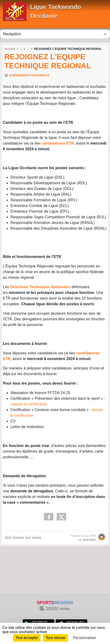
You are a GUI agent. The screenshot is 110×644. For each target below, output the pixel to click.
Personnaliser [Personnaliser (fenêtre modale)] (85, 638)
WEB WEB (89, 540)
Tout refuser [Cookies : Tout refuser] (55, 638)
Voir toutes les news (23, 538)
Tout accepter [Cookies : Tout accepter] (27, 638)
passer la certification (29, 404)
